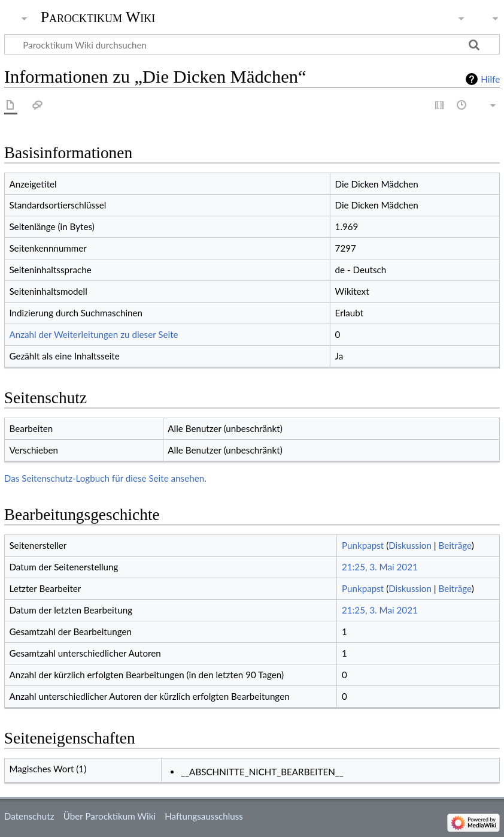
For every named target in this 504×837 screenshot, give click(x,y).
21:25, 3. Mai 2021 (380, 567)
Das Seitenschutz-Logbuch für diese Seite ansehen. (105, 478)
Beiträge (455, 545)
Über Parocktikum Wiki (110, 816)
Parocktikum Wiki (98, 16)
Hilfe (490, 79)
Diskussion (410, 545)
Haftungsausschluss (204, 816)
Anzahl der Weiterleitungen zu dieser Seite (93, 334)
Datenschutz (29, 816)
